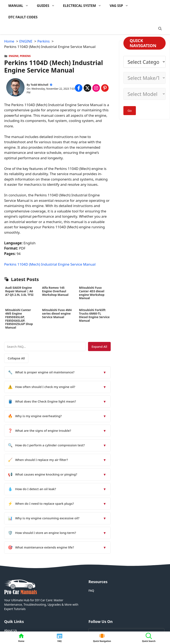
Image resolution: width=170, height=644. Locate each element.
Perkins (25, 56)
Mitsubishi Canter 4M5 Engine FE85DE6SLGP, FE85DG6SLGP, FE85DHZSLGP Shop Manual (19, 319)
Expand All (99, 346)
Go (130, 110)
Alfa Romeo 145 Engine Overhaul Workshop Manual (55, 291)
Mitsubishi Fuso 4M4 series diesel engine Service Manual (57, 313)
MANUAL (20, 6)
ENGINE (14, 56)
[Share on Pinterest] (105, 88)
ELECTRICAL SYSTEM (84, 6)
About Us (11, 630)
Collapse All (16, 358)
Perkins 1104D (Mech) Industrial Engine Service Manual (50, 264)
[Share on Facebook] (79, 88)
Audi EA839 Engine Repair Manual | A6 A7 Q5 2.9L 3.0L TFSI (19, 291)
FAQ (91, 591)
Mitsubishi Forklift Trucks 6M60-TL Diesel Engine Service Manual (94, 315)
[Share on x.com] (87, 88)
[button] (160, 29)
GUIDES (48, 6)
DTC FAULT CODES (23, 17)
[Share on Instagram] (96, 88)
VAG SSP (121, 6)
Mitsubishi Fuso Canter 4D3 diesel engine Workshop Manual (92, 293)
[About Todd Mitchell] (15, 88)
